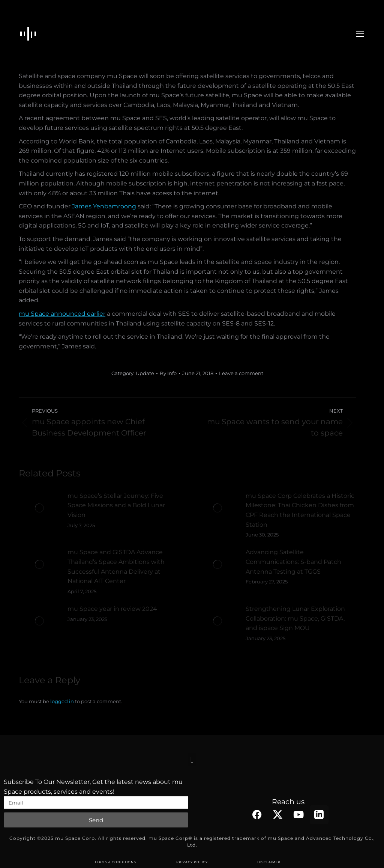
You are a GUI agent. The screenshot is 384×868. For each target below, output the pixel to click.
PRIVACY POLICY (192, 862)
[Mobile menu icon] (360, 34)
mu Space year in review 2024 (112, 609)
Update (145, 373)
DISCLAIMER (269, 862)
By (168, 373)
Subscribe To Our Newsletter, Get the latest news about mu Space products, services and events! (93, 787)
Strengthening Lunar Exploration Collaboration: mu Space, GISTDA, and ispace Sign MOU (295, 618)
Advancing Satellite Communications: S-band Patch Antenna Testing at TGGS (293, 562)
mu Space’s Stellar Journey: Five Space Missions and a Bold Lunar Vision (116, 505)
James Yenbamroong (104, 206)
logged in (62, 701)
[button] (192, 760)
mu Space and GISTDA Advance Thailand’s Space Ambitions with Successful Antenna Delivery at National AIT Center (116, 567)
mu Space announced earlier (62, 314)
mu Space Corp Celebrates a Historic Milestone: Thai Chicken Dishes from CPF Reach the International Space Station (300, 510)
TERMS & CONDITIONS (115, 862)
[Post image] (39, 508)
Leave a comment (241, 373)
